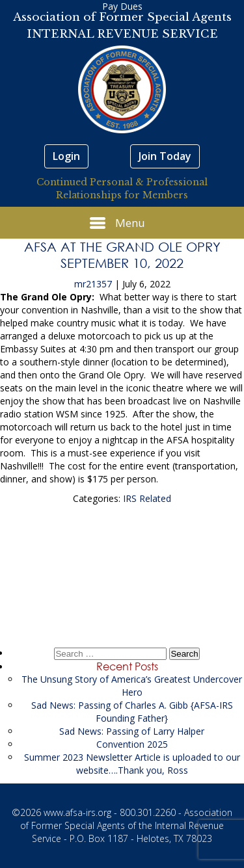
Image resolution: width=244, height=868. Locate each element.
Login (66, 156)
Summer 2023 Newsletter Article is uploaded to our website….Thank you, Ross (132, 764)
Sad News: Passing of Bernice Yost (122, 546)
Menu (117, 223)
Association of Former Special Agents (122, 17)
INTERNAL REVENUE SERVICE (122, 34)
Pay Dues (122, 6)
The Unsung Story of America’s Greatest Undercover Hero (132, 686)
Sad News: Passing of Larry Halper (132, 731)
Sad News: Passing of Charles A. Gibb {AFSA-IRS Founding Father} (132, 712)
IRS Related (147, 498)
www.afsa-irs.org (77, 812)
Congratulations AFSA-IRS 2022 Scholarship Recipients (122, 589)
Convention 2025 (132, 744)
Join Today (165, 156)
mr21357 (93, 284)
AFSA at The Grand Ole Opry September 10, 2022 (122, 255)
